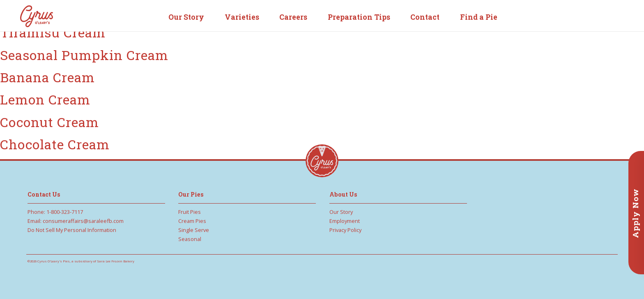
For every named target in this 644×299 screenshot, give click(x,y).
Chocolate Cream (55, 144)
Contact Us (44, 194)
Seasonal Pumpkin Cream (84, 55)
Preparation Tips (359, 17)
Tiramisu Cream (53, 32)
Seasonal (190, 239)
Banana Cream (47, 77)
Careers (293, 17)
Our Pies (191, 194)
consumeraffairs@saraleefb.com (83, 221)
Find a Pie (479, 17)
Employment (345, 221)
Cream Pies (192, 221)
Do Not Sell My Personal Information (72, 230)
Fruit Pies (190, 212)
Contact (425, 17)
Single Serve (194, 230)
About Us (343, 194)
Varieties (242, 17)
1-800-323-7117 (65, 212)
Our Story (186, 17)
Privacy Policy (345, 230)
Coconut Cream (49, 122)
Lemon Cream (45, 99)
